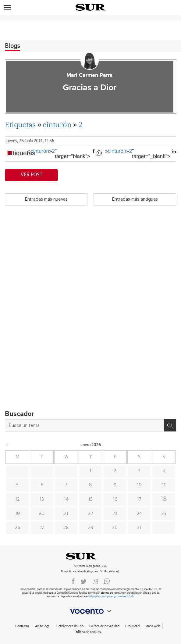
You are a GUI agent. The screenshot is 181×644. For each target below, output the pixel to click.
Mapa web (153, 626)
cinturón (57, 124)
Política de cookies (88, 632)
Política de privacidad (104, 626)
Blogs (12, 46)
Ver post (32, 175)
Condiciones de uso (70, 626)
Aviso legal (43, 626)
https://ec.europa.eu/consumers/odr (111, 597)
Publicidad (132, 626)
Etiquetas (20, 124)
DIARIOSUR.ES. (90, 556)
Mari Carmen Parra (90, 75)
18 (164, 499)
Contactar (22, 626)
